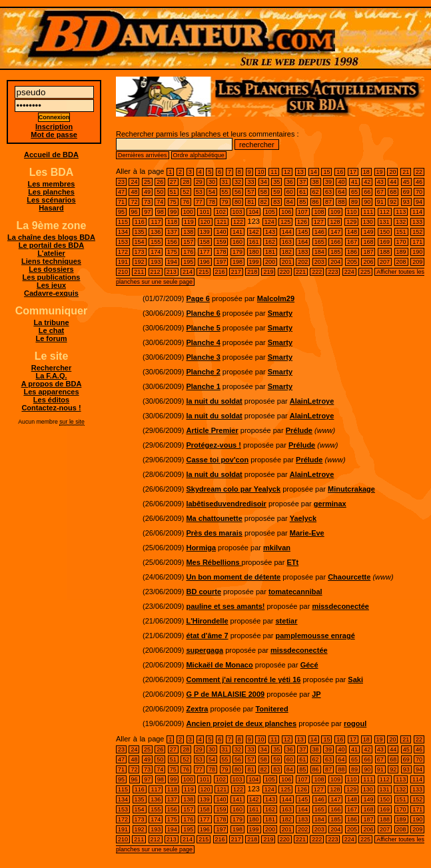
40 (341, 182)
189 (401, 252)
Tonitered (271, 709)
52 (186, 192)
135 (140, 232)
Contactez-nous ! (51, 408)
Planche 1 (203, 386)
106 (286, 212)
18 (366, 172)
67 (380, 192)
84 (290, 202)
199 (254, 262)
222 (317, 272)
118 (172, 222)
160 (237, 242)
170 (401, 242)
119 (189, 222)
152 (417, 232)
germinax (330, 504)
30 (212, 182)
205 (352, 262)
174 (156, 252)
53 (199, 192)
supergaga (205, 650)
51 (173, 192)
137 (172, 232)
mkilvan (277, 548)
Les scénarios (51, 200)
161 (254, 242)
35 (276, 182)
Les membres (52, 184)
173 (140, 252)
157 (188, 242)
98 (161, 212)
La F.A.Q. (51, 376)
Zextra (197, 709)
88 (341, 202)
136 (156, 232)
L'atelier (51, 253)
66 (367, 192)
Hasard (51, 208)
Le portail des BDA (51, 245)
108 (319, 212)
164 (303, 242)
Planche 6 (203, 313)
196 (205, 262)
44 (393, 182)
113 (401, 212)
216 (220, 272)
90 (367, 202)
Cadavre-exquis (51, 293)
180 (254, 252)
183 (303, 252)
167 (352, 242)
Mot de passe (54, 135)
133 (417, 222)
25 (147, 182)
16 (340, 172)
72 (134, 202)
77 (199, 202)
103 (237, 212)
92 (393, 202)
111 (368, 212)
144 (287, 232)
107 (303, 212)
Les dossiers (51, 269)
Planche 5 (203, 328)
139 (205, 232)
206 (368, 262)
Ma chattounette (214, 518)
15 (326, 172)
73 (147, 202)
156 (172, 242)
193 (156, 262)
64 (341, 192)
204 (335, 262)
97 (147, 212)
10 (260, 172)
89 (354, 202)
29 (199, 182)
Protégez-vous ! (214, 445)
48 (134, 192)
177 (205, 252)
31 (225, 182)
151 (401, 232)
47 (121, 192)
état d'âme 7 (207, 636)
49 (147, 192)
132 (401, 222)
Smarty (280, 313)
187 (368, 252)
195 (188, 262)
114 (417, 212)
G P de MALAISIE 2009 (225, 694)
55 (225, 192)
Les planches (51, 192)
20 (392, 172)
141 (237, 232)
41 (354, 182)
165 (319, 242)
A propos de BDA (52, 384)
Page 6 (198, 298)
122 (238, 222)
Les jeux (51, 285)
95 (121, 212)
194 (172, 262)
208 (401, 262)
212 (156, 272)
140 (221, 232)
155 (156, 242)
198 (237, 262)
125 (285, 222)
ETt (292, 562)
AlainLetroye (312, 401)
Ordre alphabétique (199, 155)
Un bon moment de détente (233, 577)
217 (236, 272)
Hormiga (201, 548)
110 (352, 212)
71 (121, 202)
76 (186, 202)
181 (270, 252)
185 (335, 252)
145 (303, 232)
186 (352, 252)
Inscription (54, 127)
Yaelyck (303, 518)
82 (264, 202)
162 (270, 242)
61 (302, 192)
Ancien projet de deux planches (241, 723)
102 (221, 212)
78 (212, 202)
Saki (355, 679)
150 (385, 232)
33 (250, 182)
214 (188, 272)
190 (417, 252)
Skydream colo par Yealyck (233, 489)
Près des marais (214, 533)
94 (419, 202)
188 (385, 252)
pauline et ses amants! (225, 606)
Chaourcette (349, 577)
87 (328, 202)
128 (335, 222)
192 (140, 262)
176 (188, 252)
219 (268, 272)
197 (221, 262)
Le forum (51, 338)
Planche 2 (203, 372)
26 (160, 182)
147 (335, 232)
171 (417, 242)
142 (254, 232)
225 (365, 272)
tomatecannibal (295, 592)
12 (287, 172)
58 (264, 192)
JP (316, 694)
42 (367, 182)
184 (319, 252)
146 (319, 232)
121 (221, 222)
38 (316, 182)
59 (276, 192)
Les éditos (51, 400)
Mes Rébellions (214, 562)
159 (221, 242)
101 (204, 212)
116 (140, 222)
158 (205, 242)
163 (287, 242)
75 (173, 202)
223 (333, 272)
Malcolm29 (276, 298)
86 (316, 202)
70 (419, 192)
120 (206, 222)
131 (385, 222)
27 (173, 182)
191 (123, 262)
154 (140, 242)
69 (406, 192)
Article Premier (212, 430)
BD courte (204, 592)
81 (250, 202)
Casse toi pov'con (217, 460)
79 (225, 202)
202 (303, 262)
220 (285, 272)
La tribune (51, 322)
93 (406, 202)
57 (250, 192)
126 (302, 222)
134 (123, 232)
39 (328, 182)
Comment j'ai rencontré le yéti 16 (243, 679)
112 (385, 212)
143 (270, 232)
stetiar (287, 621)
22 (419, 172)
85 (302, 202)
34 (264, 182)
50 (160, 192)
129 (351, 222)
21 (406, 172)
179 (237, 252)
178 (221, 252)
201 (287, 262)
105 (270, 212)
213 (172, 272)
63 (328, 192)
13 (300, 172)
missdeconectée (340, 606)
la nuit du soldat (214, 401)
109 (335, 212)
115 (123, 222)
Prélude (299, 430)
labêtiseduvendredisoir (226, 504)
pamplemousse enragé (315, 636)
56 (238, 192)
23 (121, 182)
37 (302, 182)
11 (274, 172)
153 (123, 242)
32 (238, 182)
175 (172, 252)
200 (270, 262)
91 (380, 202)
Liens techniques (51, 261)
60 (290, 192)
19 (380, 172)
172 (123, 252)
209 (417, 262)
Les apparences (51, 392)
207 (385, 262)
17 (353, 172)
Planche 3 (203, 357)
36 (290, 182)
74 (160, 202)
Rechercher (52, 368)
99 (173, 212)
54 (212, 192)
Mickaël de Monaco (219, 665)
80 (238, 202)
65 (354, 192)
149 (368, 232)
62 (316, 192)
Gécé (309, 665)
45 (406, 182)
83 (276, 202)
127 (319, 222)
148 (352, 232)
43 (380, 182)
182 (287, 252)
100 (188, 212)
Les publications (52, 277)
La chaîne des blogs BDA (51, 237)
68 (393, 192)
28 (186, 182)
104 (253, 212)
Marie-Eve (307, 533)
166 (335, 242)
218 (252, 272)
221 (301, 272)
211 (139, 272)
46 (419, 182)
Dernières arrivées (143, 155)
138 (188, 232)
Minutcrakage (351, 489)
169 (385, 242)
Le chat (52, 330)
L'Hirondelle (207, 621)
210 (123, 272)
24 (134, 182)
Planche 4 (203, 342)
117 (156, 222)
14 (314, 172)
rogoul (355, 723)
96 (135, 212)
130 (368, 222)
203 (319, 262)
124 (269, 222)
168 (368, 242)
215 (204, 272)
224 (349, 272)
